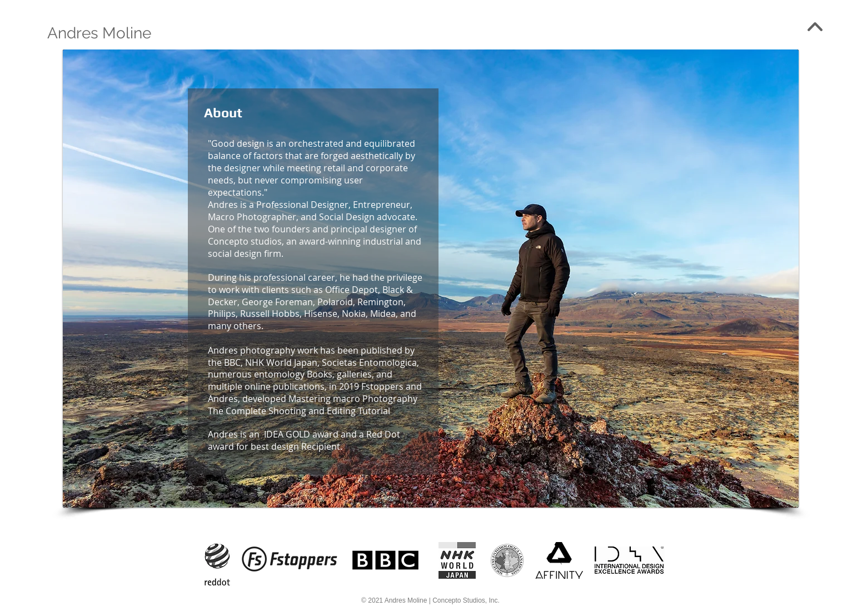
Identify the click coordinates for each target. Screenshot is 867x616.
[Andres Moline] (99, 33)
